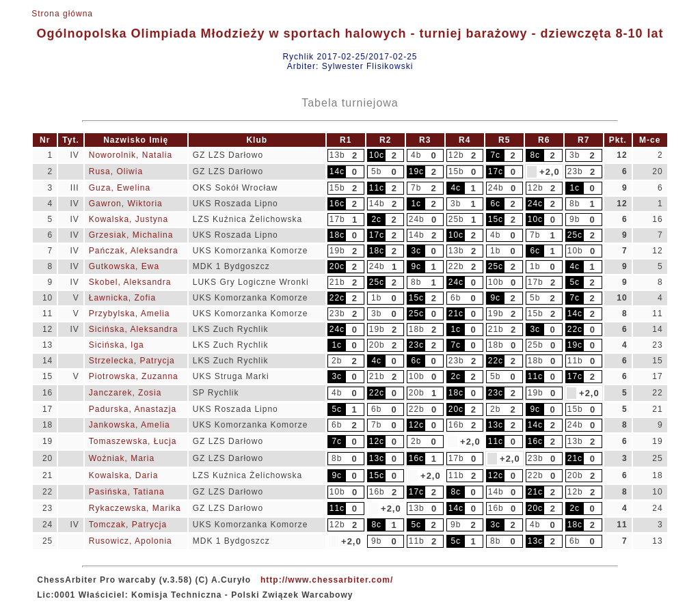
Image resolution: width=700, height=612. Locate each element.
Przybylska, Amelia (130, 314)
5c (575, 282)
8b (575, 204)
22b (456, 266)
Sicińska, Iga (117, 345)
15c (496, 219)
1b (495, 251)
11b (575, 361)
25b (456, 219)
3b (575, 155)
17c (496, 171)
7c (495, 155)
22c (337, 298)
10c (377, 155)
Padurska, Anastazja (133, 409)
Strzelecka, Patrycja (132, 361)
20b (377, 345)
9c (416, 266)
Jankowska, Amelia (130, 425)
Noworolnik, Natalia (131, 155)
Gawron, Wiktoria (126, 204)
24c (535, 204)
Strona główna (62, 14)
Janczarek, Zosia (125, 393)
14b (377, 204)
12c (416, 425)
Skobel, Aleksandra (130, 282)
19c (416, 171)
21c (456, 314)
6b (456, 298)
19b (337, 251)
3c (416, 251)
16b (456, 425)
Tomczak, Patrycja (128, 525)
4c (456, 188)
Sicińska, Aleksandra (134, 329)
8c (535, 155)
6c (495, 204)
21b (337, 282)
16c (337, 204)
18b (417, 329)
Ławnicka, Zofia (122, 298)
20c (337, 266)
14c (337, 171)
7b (416, 188)
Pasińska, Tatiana (127, 492)
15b (456, 171)
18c (337, 235)
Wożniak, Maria (122, 458)
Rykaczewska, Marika (135, 508)
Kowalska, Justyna (129, 219)
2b (337, 361)
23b (575, 171)
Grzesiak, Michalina (131, 235)
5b (376, 171)
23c (416, 345)
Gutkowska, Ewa (124, 266)
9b (575, 219)
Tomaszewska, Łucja (133, 441)
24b (496, 188)
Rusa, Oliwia (116, 171)
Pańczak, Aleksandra (134, 251)
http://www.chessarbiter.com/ (327, 580)
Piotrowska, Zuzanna (134, 376)
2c (376, 219)
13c (496, 425)
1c (575, 188)
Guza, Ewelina (120, 188)
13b (337, 155)
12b (456, 155)
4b (416, 155)
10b (575, 251)
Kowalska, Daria (124, 475)
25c (575, 235)
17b (337, 219)
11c (377, 188)
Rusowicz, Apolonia (131, 541)
